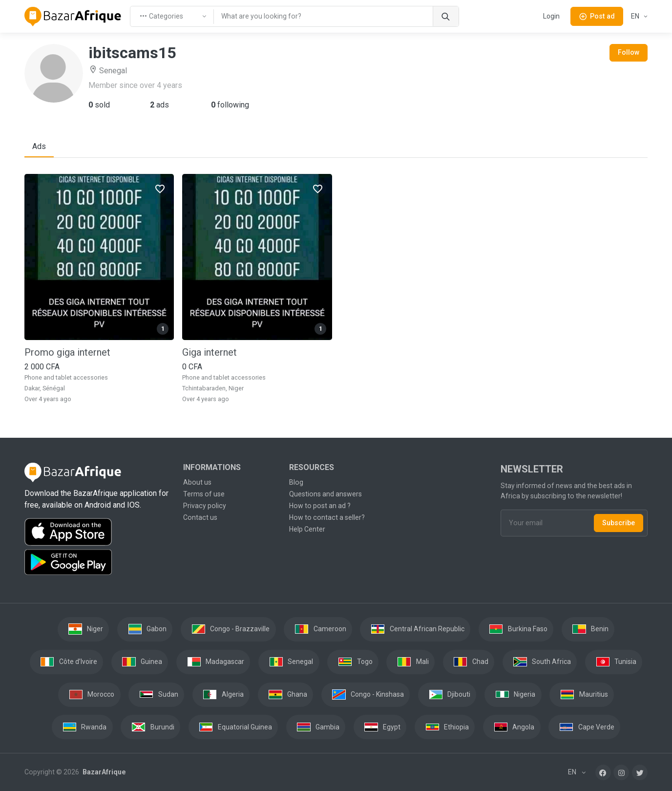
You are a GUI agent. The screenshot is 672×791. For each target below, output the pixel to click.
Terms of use (204, 494)
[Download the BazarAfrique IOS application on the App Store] (98, 532)
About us (197, 482)
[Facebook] (603, 772)
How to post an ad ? (320, 506)
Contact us (200, 517)
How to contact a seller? (327, 517)
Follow (629, 52)
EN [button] (636, 16)
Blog (296, 482)
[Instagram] (621, 772)
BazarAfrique (103, 772)
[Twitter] (640, 772)
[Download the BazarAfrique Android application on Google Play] (98, 562)
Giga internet (210, 352)
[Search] (446, 16)
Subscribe (619, 523)
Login (551, 16)
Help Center (307, 529)
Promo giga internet (67, 352)
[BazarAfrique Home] (73, 17)
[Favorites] (160, 189)
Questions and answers (325, 494)
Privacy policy (205, 506)
